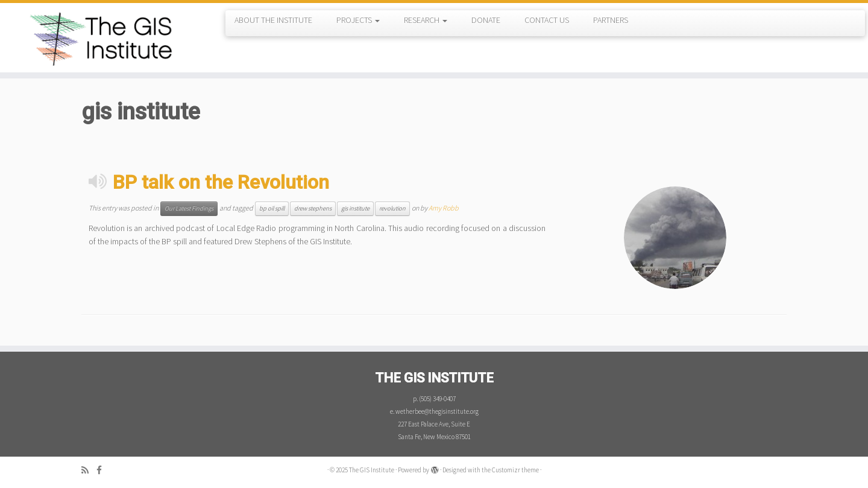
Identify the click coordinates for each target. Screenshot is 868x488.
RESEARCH (426, 20)
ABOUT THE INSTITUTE (273, 20)
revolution (392, 208)
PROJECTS (358, 20)
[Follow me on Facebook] (103, 470)
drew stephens (313, 208)
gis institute (355, 208)
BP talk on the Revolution (221, 182)
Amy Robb (444, 208)
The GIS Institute (372, 470)
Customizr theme (515, 470)
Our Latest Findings (189, 208)
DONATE (486, 20)
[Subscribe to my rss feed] (89, 470)
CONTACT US (547, 20)
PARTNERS (611, 20)
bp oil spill (272, 208)
